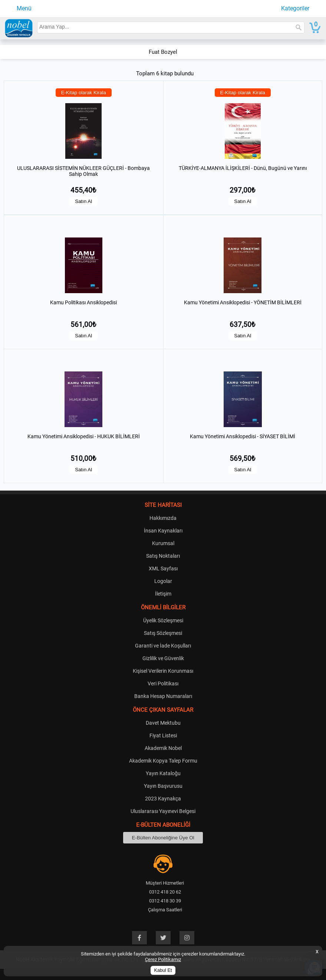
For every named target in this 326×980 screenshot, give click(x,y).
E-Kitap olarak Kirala (84, 93)
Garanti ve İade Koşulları (163, 646)
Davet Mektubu (163, 723)
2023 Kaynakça (163, 799)
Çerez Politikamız (163, 959)
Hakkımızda (163, 518)
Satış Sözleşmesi (163, 633)
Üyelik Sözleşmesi (163, 620)
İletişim (163, 594)
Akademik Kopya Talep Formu (163, 761)
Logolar (163, 581)
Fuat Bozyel (163, 52)
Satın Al (83, 201)
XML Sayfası (163, 568)
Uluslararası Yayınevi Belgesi (163, 811)
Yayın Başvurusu (163, 786)
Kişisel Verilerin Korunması (163, 671)
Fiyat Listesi (163, 735)
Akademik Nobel (163, 748)
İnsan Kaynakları (163, 531)
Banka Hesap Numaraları (163, 696)
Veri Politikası (163, 684)
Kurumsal (163, 543)
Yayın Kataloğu (163, 773)
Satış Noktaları (163, 556)
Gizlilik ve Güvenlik (163, 658)
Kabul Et (163, 970)
